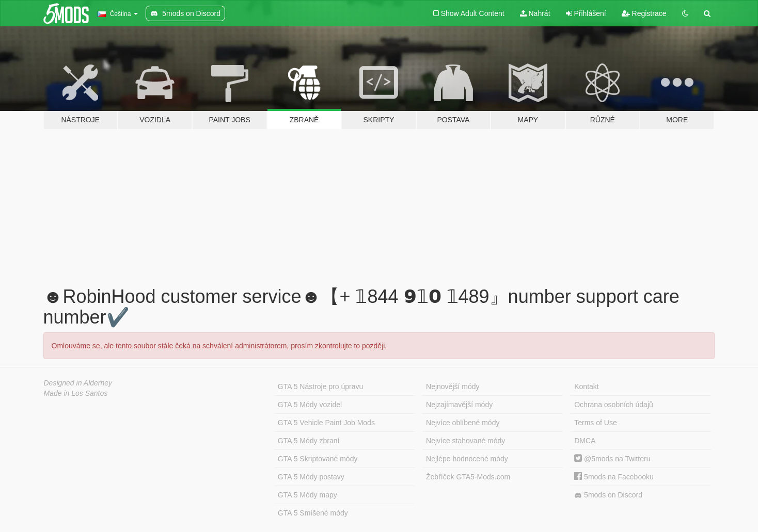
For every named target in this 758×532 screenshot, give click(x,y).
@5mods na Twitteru (612, 459)
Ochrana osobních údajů (614, 405)
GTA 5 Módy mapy (307, 495)
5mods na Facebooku (614, 477)
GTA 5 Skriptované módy (318, 459)
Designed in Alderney (78, 383)
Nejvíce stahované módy (465, 441)
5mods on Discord (608, 495)
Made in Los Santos (76, 393)
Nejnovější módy (453, 386)
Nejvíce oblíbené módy (463, 423)
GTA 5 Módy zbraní (309, 441)
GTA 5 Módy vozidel (310, 405)
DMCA (585, 441)
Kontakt (586, 386)
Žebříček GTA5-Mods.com (468, 477)
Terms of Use (595, 423)
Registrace (644, 13)
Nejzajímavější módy (459, 405)
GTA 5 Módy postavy (311, 477)
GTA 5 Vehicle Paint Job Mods (326, 423)
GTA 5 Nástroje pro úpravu (320, 386)
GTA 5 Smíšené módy (313, 513)
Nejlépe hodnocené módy (467, 459)
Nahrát (535, 13)
